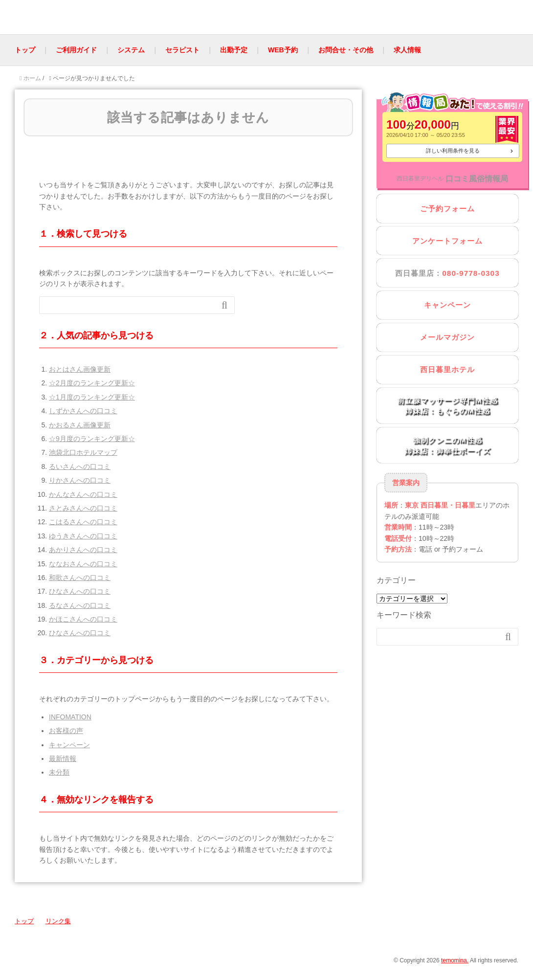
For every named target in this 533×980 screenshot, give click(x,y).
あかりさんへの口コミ (83, 550)
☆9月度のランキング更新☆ (92, 439)
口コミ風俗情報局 (477, 179)
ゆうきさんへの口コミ (83, 536)
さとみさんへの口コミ (83, 508)
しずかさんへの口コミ (83, 411)
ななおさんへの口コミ (83, 564)
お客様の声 (66, 731)
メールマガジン (447, 337)
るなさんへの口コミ (80, 605)
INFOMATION (70, 717)
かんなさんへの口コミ (83, 494)
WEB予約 (283, 50)
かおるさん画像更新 (80, 425)
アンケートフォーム (447, 241)
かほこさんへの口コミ (83, 619)
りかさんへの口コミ (80, 480)
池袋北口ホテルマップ (83, 452)
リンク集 (58, 921)
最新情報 (63, 758)
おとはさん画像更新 (80, 369)
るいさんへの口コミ (80, 467)
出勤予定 (234, 50)
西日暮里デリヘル (420, 178)
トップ (25, 50)
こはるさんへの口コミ (83, 522)
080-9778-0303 (471, 273)
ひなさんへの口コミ (80, 591)
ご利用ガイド (76, 50)
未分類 (59, 772)
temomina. (455, 960)
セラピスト (182, 50)
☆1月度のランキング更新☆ (92, 397)
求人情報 (407, 50)
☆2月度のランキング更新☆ (92, 383)
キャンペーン (69, 745)
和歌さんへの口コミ (80, 578)
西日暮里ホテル (447, 369)
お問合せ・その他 (346, 50)
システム (131, 50)
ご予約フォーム (447, 209)
